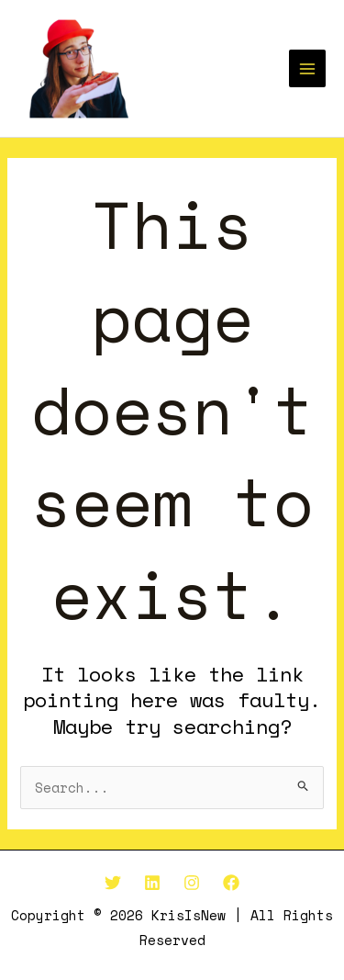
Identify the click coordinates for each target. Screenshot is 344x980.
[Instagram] (192, 883)
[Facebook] (231, 883)
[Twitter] (113, 883)
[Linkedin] (152, 883)
